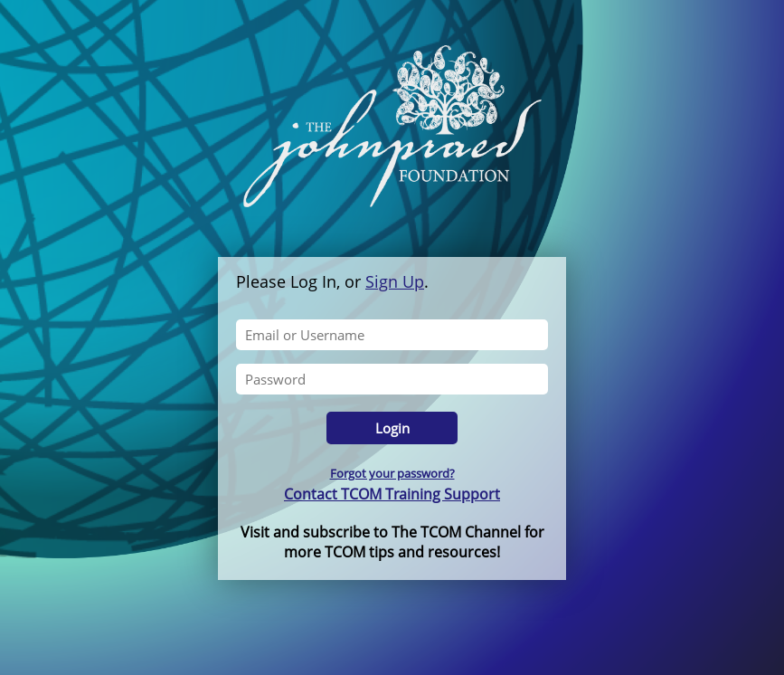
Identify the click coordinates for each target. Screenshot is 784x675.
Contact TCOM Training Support (392, 494)
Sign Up (395, 281)
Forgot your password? (392, 473)
